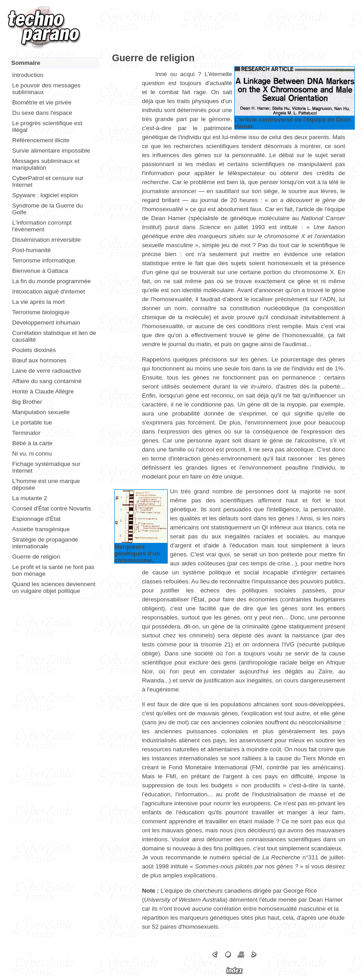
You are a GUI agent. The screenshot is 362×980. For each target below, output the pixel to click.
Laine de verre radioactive (47, 371)
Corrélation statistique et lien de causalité (54, 336)
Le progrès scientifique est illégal (47, 126)
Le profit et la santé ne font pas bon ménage (53, 570)
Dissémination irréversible (47, 240)
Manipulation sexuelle (41, 412)
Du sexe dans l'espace (42, 113)
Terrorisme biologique (41, 312)
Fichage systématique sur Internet (46, 467)
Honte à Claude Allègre (43, 391)
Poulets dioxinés (34, 350)
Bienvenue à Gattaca (40, 271)
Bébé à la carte (32, 443)
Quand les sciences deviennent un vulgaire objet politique (54, 587)
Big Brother (27, 402)
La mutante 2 (30, 498)
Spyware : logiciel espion (45, 195)
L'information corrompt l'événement (42, 226)
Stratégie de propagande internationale (45, 543)
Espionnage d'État (36, 519)
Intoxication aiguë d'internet (49, 291)
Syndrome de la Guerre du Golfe (47, 209)
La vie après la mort (38, 302)
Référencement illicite (41, 140)
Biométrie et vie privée (42, 102)
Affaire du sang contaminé (47, 381)
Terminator (26, 433)
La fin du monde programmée (51, 281)
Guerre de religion (36, 557)
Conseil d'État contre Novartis (51, 508)
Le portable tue (32, 422)
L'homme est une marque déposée (46, 484)
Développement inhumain (46, 323)
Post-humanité (31, 250)
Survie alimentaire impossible (51, 151)
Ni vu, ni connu (32, 454)
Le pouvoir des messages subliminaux (46, 89)
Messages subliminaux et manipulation (46, 164)
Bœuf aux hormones (39, 360)
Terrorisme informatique (44, 260)
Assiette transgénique (41, 529)
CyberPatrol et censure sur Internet (48, 181)
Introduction (28, 75)
